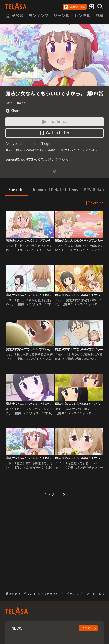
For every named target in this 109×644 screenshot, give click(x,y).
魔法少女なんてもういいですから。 (44, 159)
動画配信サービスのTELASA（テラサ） (32, 594)
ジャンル (72, 594)
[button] (75, 7)
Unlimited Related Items (55, 190)
